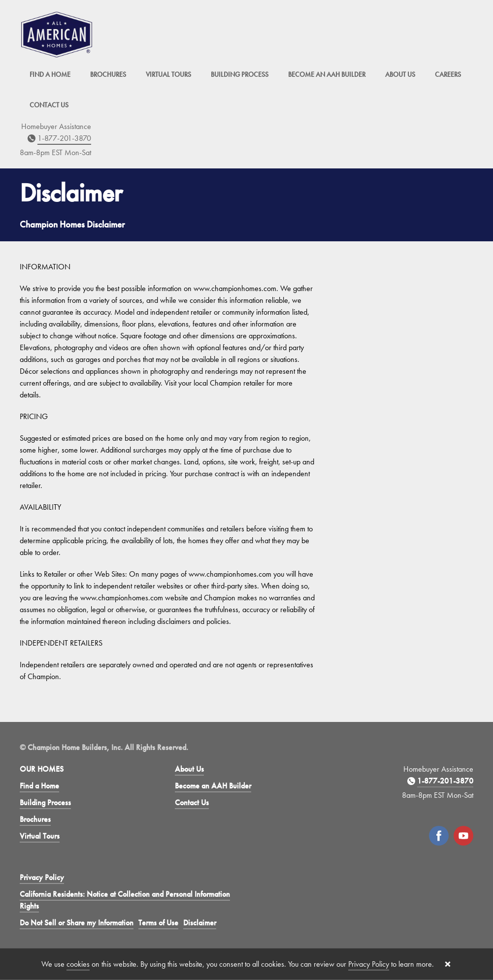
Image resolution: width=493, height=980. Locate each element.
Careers (448, 74)
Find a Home (50, 74)
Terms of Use (158, 923)
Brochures (108, 74)
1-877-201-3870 (64, 138)
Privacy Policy (42, 877)
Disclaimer (200, 923)
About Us (400, 74)
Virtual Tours (168, 74)
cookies (78, 964)
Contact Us (49, 105)
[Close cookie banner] (448, 964)
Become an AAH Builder (327, 74)
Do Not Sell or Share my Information (77, 923)
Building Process (240, 74)
